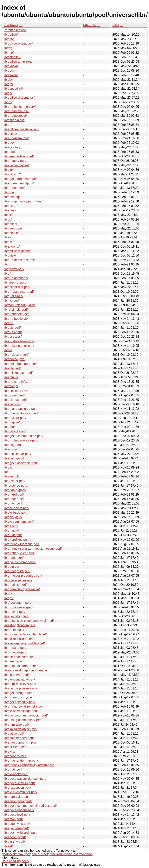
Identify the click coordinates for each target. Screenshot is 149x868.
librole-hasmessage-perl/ (21, 711)
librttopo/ (10, 152)
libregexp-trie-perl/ (16, 828)
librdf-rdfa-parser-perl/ (19, 292)
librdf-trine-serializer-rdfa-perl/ (24, 706)
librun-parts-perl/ (15, 648)
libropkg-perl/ (13, 445)
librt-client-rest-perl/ (17, 287)
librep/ (8, 93)
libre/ (7, 125)
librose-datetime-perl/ (18, 657)
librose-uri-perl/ (14, 661)
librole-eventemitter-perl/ (20, 792)
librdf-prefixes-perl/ (16, 540)
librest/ (8, 846)
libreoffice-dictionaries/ (19, 98)
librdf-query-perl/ (15, 161)
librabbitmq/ (12, 197)
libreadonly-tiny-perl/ (18, 801)
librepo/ (9, 143)
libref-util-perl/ (13, 769)
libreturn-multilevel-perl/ (20, 684)
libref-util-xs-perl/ (15, 585)
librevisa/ (10, 255)
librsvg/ (9, 48)
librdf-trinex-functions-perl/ (22, 544)
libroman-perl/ (13, 819)
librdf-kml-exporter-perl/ (20, 666)
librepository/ (13, 147)
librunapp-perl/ (14, 558)
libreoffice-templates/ (18, 62)
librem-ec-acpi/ (14, 630)
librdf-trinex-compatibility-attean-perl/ (29, 765)
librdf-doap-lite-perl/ (17, 571)
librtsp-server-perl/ (16, 675)
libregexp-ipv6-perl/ (17, 815)
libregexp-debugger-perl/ (21, 364)
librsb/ (8, 80)
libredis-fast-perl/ (15, 400)
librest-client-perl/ (16, 747)
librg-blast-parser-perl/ (19, 346)
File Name (11, 25)
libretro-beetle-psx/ (17, 111)
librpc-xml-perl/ (14, 269)
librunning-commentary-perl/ (23, 720)
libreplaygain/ (13, 517)
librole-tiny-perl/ (14, 842)
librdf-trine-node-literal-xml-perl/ (25, 634)
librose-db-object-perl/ (19, 156)
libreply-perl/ (12, 368)
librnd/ (8, 102)
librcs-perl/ (11, 526)
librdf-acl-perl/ (13, 503)
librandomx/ (12, 247)
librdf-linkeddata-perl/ (18, 373)
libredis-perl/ (12, 328)
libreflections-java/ (16, 391)
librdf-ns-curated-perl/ (18, 607)
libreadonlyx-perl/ (16, 756)
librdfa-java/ (12, 422)
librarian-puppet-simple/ (20, 742)
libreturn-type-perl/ (16, 725)
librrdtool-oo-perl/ (15, 486)
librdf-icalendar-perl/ (17, 454)
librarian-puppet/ (15, 490)
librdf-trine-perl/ (14, 188)
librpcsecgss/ (13, 337)
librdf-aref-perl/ (14, 494)
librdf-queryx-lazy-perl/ (19, 697)
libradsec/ (10, 224)
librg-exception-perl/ (17, 788)
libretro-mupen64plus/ (19, 183)
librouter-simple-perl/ (18, 580)
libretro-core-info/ (15, 382)
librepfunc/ (11, 377)
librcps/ (9, 598)
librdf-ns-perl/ (13, 332)
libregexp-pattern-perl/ (19, 810)
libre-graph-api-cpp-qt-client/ (23, 201)
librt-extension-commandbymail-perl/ (29, 621)
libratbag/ (10, 192)
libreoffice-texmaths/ (18, 251)
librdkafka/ (11, 66)
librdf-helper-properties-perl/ (23, 576)
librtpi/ (8, 594)
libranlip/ (10, 206)
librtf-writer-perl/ (14, 481)
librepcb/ (10, 71)
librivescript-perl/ (15, 282)
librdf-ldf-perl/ (13, 535)
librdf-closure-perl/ (16, 355)
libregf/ (8, 84)
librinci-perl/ (12, 301)
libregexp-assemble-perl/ (21, 463)
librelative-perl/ (14, 734)
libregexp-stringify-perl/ (19, 702)
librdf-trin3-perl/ (14, 395)
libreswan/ (11, 75)
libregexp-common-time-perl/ (23, 436)
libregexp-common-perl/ (20, 562)
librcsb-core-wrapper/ (18, 43)
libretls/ (9, 323)
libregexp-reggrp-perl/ (19, 693)
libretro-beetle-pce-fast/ (20, 260)
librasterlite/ (12, 233)
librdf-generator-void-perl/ (21, 413)
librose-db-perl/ (14, 228)
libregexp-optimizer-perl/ (20, 688)
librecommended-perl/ (19, 738)
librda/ (8, 467)
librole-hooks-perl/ (16, 774)
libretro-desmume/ (16, 138)
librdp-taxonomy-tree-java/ (22, 589)
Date (116, 25)
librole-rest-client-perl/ (19, 639)
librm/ (7, 264)
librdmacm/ (11, 530)
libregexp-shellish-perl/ (19, 783)
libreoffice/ (11, 35)
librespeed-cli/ (13, 89)
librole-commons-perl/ (19, 522)
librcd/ (8, 350)
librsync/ (9, 752)
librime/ (9, 53)
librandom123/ (13, 174)
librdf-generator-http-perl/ (21, 761)
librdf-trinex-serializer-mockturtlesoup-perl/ (33, 549)
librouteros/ (11, 567)
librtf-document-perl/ (17, 603)
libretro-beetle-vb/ (16, 319)
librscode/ (10, 449)
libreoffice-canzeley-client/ (22, 129)
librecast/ (10, 210)
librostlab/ (10, 134)
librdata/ (9, 427)
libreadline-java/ (15, 359)
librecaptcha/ (13, 404)
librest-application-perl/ (19, 625)
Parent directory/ (15, 30)
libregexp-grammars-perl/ (21, 179)
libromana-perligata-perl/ (20, 409)
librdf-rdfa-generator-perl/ (21, 440)
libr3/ (7, 472)
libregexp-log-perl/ (16, 616)
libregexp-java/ (14, 458)
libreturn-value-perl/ (17, 797)
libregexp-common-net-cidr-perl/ (26, 715)
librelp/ (8, 170)
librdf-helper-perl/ (15, 652)
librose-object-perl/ (16, 508)
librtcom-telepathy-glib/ (19, 305)
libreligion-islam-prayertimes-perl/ (27, 670)
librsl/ (7, 237)
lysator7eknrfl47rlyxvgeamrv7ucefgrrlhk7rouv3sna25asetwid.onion (47, 854)
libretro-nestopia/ (15, 116)
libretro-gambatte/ (16, 278)
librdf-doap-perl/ (15, 499)
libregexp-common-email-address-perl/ (30, 806)
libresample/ (12, 476)
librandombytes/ (15, 431)
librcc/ (8, 219)
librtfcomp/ (11, 386)
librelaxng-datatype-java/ (21, 729)
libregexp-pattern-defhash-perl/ (25, 779)
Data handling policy (16, 861)
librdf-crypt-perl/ (14, 612)
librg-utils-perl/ (13, 296)
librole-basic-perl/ (16, 513)
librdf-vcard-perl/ (15, 418)
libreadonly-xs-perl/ (17, 824)
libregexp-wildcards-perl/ (20, 833)
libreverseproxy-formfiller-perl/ (24, 643)
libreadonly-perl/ (15, 837)
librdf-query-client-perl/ (19, 553)
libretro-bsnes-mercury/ (20, 107)
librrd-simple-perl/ (16, 310)
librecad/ (10, 39)
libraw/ (8, 242)
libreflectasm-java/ (16, 165)
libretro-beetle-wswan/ (19, 341)
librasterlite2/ (13, 57)
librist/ (8, 215)
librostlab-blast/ (14, 120)
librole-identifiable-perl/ (19, 679)
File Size (89, 25)
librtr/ (7, 274)
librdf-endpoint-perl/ (17, 314)
